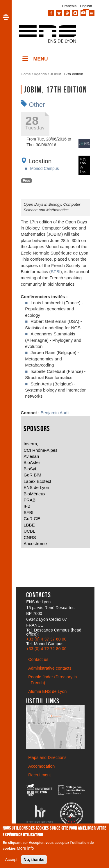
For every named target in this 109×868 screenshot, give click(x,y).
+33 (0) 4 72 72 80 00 (46, 649)
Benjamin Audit (55, 413)
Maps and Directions (47, 757)
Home (26, 74)
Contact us (38, 659)
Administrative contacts (50, 668)
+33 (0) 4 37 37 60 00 (46, 639)
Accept (11, 860)
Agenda (40, 74)
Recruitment (40, 775)
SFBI (56, 272)
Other (37, 105)
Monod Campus (45, 168)
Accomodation (41, 766)
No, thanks (34, 860)
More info (25, 849)
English (86, 6)
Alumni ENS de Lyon (47, 691)
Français (69, 6)
